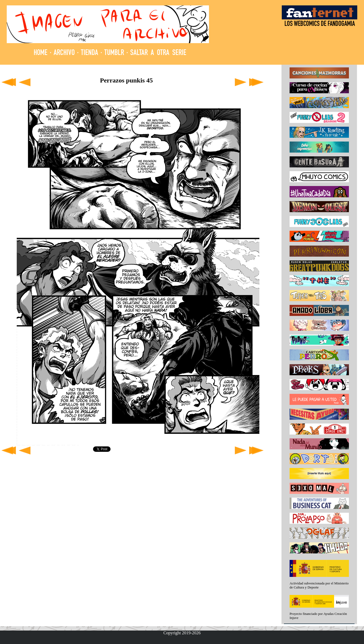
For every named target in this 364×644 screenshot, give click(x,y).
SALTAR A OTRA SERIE (158, 53)
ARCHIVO (64, 53)
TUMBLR (114, 53)
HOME (41, 53)
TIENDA (90, 53)
